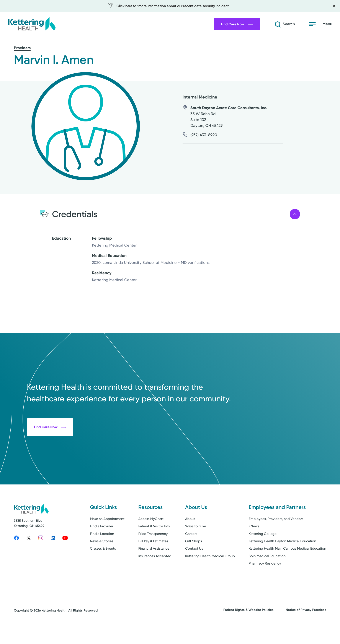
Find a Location (102, 549)
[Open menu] (320, 24)
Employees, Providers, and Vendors (276, 534)
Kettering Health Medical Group (210, 572)
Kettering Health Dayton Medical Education (282, 557)
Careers (191, 549)
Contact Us (194, 564)
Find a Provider (102, 542)
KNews (254, 542)
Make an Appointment (107, 534)
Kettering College (263, 549)
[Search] (284, 24)
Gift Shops (194, 557)
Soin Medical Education (267, 572)
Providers (22, 48)
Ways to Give (196, 542)
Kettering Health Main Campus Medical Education (287, 564)
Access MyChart (151, 534)
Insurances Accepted (155, 572)
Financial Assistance (154, 564)
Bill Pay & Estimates (153, 557)
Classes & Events (103, 564)
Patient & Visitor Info (154, 542)
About (190, 534)
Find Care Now (237, 24)
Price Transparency (153, 549)
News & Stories (102, 557)
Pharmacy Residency (265, 579)
